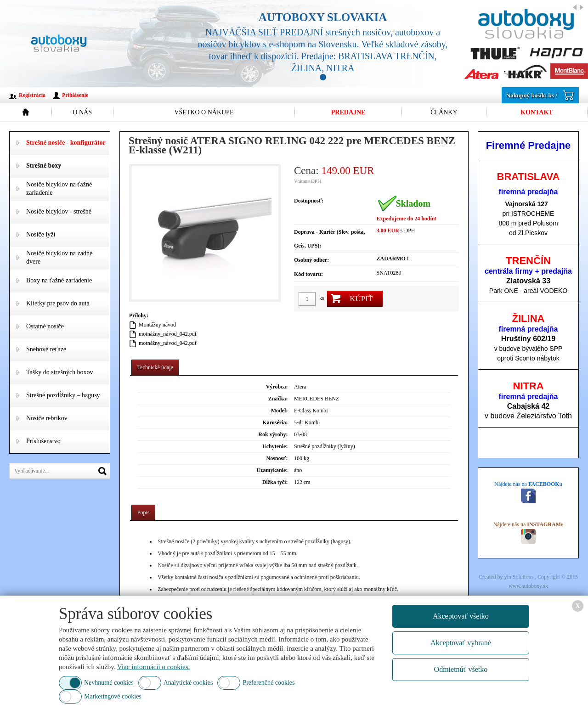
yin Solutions (519, 577)
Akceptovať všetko (461, 616)
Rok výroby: (273, 434)
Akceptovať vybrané (461, 643)
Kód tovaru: (308, 274)
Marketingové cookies (113, 696)
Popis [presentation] (144, 512)
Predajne (348, 112)
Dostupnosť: (309, 201)
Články (444, 112)
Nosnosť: (277, 458)
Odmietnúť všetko (461, 669)
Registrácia (32, 95)
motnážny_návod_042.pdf (168, 334)
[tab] (155, 368)
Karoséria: (275, 422)
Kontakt (537, 112)
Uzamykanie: (272, 470)
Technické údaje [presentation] (155, 367)
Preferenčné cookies (269, 683)
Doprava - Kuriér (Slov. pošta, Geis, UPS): (329, 239)
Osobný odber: (311, 260)
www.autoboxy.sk (528, 586)
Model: (280, 411)
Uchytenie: (275, 446)
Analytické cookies (188, 683)
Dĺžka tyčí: (275, 482)
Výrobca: (277, 387)
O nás (82, 112)
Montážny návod (157, 325)
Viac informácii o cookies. (153, 667)
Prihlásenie (75, 95)
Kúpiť (361, 299)
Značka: (278, 399)
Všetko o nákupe (204, 112)
